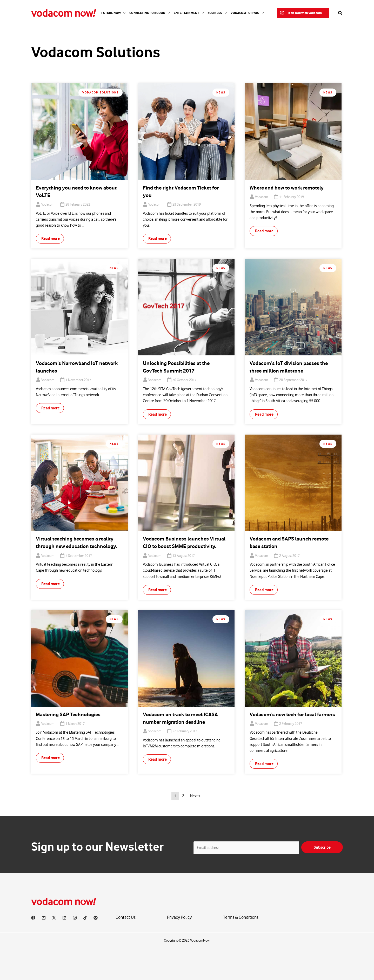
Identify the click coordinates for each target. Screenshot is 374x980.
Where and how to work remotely (287, 188)
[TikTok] (85, 918)
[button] (303, 13)
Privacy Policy (179, 917)
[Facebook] (33, 918)
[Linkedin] (64, 918)
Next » (195, 796)
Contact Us (126, 917)
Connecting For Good (150, 13)
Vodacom (48, 205)
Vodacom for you (247, 13)
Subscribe (322, 847)
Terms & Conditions (241, 917)
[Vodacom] (96, 918)
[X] (54, 918)
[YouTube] (44, 918)
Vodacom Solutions (101, 93)
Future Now (113, 13)
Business (217, 13)
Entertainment (189, 13)
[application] (123, 13)
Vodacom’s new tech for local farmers (292, 715)
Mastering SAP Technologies (68, 715)
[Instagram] (75, 918)
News (221, 93)
